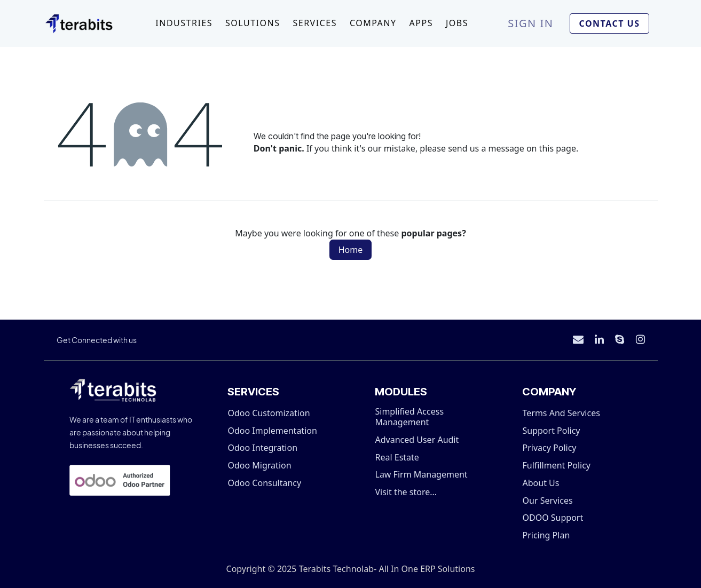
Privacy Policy (550, 448)
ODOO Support (553, 518)
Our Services (548, 500)
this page (558, 148)
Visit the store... (406, 492)
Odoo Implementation (273, 431)
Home (351, 250)
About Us (541, 483)
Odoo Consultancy (265, 483)
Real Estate (397, 457)
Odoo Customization (269, 413)
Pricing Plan (546, 535)
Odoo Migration (260, 465)
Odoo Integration (263, 448)
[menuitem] (184, 24)
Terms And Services (561, 413)
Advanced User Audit (417, 440)
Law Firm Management (422, 474)
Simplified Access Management (410, 417)
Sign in (530, 23)
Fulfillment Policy (557, 465)
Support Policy (552, 431)
